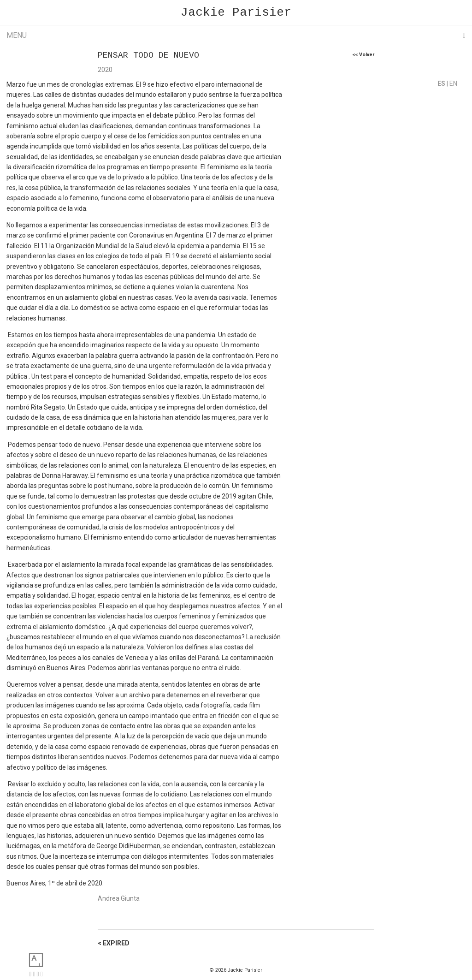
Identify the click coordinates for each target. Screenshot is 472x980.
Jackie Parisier (236, 12)
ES (442, 83)
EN (453, 83)
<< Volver (363, 55)
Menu (236, 35)
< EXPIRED (114, 943)
